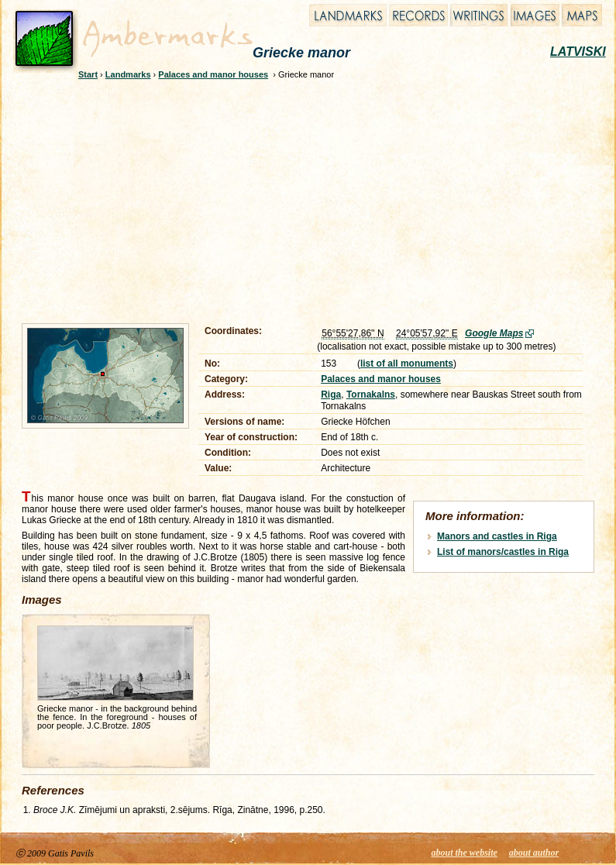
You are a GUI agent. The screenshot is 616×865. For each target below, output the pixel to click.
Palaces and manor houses (213, 74)
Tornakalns (371, 395)
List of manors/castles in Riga (503, 552)
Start (88, 74)
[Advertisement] (237, 199)
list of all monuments (407, 364)
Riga (331, 395)
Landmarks (128, 74)
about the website (465, 853)
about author (534, 853)
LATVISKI (578, 52)
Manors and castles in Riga (497, 536)
